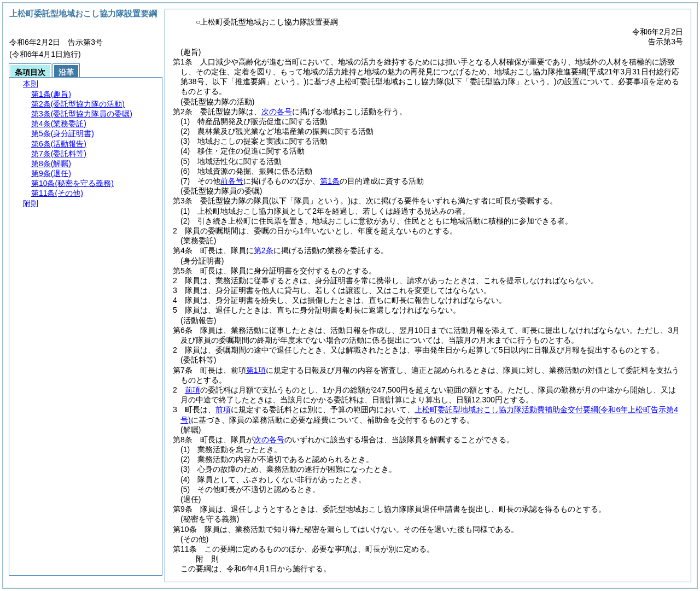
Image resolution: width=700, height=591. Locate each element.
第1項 (256, 370)
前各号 (232, 181)
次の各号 (277, 112)
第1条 (330, 181)
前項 (192, 390)
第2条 (264, 250)
